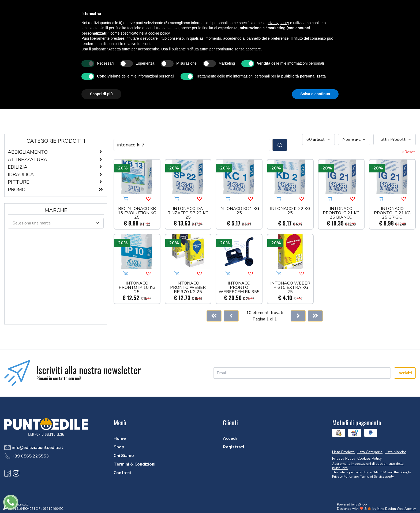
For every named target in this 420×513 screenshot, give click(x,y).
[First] (214, 316)
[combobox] (318, 139)
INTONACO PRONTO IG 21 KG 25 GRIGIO (392, 213)
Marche (56, 210)
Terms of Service (372, 477)
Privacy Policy (342, 477)
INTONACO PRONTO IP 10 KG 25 (137, 287)
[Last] (315, 316)
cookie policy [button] (159, 33)
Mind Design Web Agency (396, 509)
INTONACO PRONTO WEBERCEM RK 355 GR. (239, 287)
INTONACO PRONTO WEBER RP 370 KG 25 (188, 287)
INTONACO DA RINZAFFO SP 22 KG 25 (188, 213)
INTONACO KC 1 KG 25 (239, 211)
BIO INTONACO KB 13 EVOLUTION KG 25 (137, 213)
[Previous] (231, 316)
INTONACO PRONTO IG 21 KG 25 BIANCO (341, 213)
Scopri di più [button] (101, 94)
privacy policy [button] (278, 23)
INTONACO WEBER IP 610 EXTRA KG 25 (290, 287)
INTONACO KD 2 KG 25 (290, 211)
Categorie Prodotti (56, 141)
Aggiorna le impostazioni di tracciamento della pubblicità (368, 466)
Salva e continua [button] (315, 94)
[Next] (298, 316)
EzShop (361, 504)
